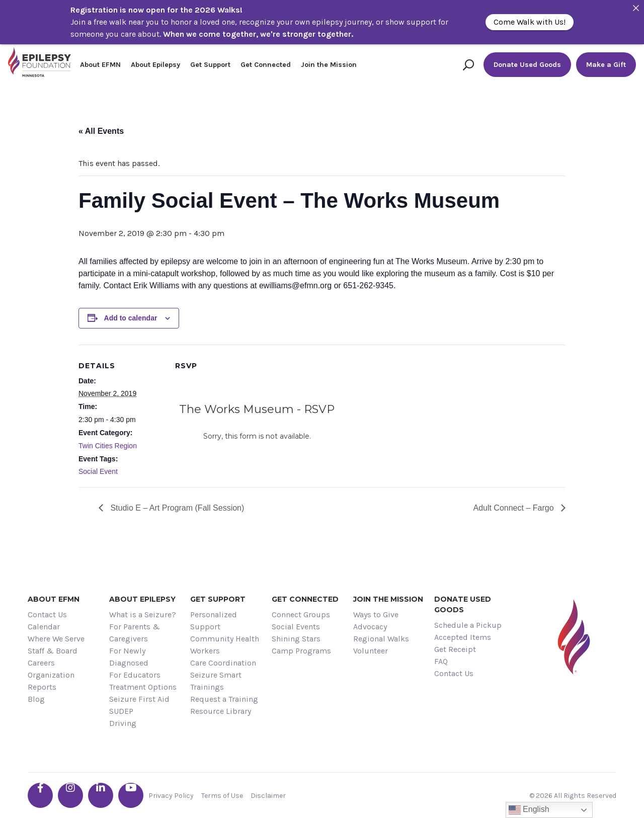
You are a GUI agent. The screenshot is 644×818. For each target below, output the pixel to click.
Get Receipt (455, 649)
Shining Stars (296, 639)
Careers (41, 663)
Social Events (296, 627)
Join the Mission (329, 65)
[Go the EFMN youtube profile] (131, 795)
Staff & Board (53, 651)
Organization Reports (51, 681)
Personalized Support (214, 621)
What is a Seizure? (143, 615)
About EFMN (100, 65)
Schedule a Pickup (468, 625)
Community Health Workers (225, 645)
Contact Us (47, 615)
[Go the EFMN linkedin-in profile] (101, 795)
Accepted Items (463, 637)
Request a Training (224, 699)
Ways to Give (376, 615)
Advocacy (370, 627)
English (529, 810)
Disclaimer (268, 796)
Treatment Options (143, 687)
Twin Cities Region (108, 446)
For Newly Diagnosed (129, 657)
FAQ (441, 661)
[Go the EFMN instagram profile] (70, 795)
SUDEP (121, 711)
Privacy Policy (171, 796)
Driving (123, 723)
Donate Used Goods (527, 65)
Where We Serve (56, 639)
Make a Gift (606, 65)
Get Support (210, 65)
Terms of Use (222, 796)
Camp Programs (301, 651)
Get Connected (266, 65)
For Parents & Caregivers (135, 633)
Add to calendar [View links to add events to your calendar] (131, 318)
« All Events (101, 131)
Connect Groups (301, 615)
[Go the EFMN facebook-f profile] (40, 795)
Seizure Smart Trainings (216, 681)
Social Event (98, 471)
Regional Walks (381, 639)
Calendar (44, 627)
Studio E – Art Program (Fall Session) (176, 508)
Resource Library (221, 711)
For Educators (135, 675)
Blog (36, 699)
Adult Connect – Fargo (514, 508)
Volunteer (371, 651)
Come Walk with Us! (530, 22)
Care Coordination (223, 663)
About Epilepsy (155, 65)
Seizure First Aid (139, 699)
